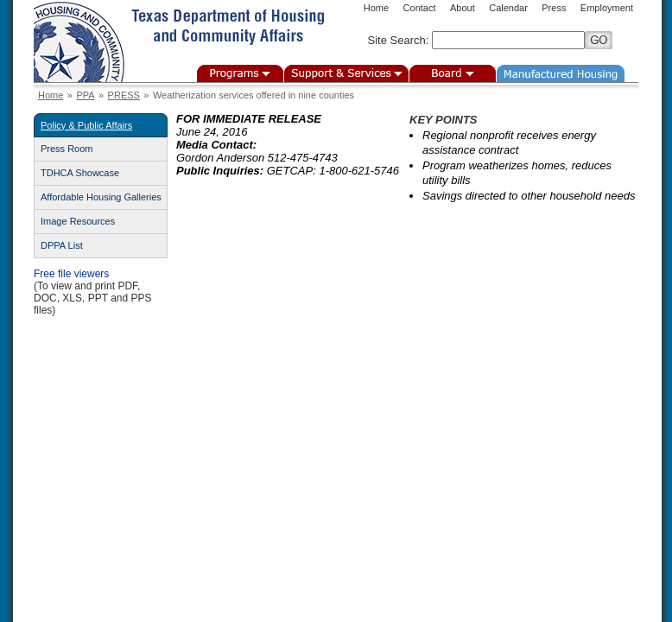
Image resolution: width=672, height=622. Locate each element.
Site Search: (399, 40)
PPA (85, 95)
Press (554, 8)
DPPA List (62, 245)
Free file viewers (71, 274)
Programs (240, 73)
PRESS (124, 95)
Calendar (508, 8)
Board (453, 73)
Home (376, 8)
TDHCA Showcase (80, 173)
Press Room (67, 149)
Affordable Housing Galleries (101, 197)
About (463, 8)
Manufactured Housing (561, 73)
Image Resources (78, 221)
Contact (420, 8)
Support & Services (346, 73)
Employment (607, 8)
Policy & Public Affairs (86, 125)
